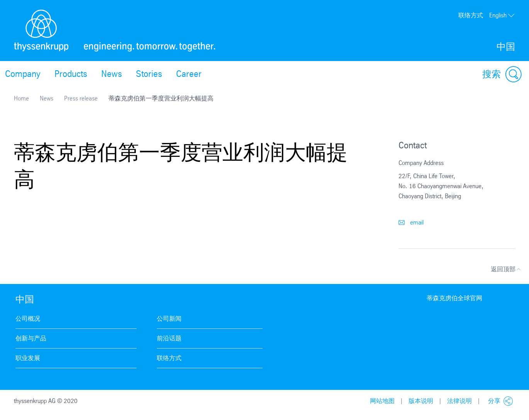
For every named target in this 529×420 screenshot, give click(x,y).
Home (21, 98)
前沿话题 (169, 338)
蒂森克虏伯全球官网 (454, 298)
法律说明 (459, 401)
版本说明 (421, 401)
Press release (81, 98)
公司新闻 (169, 319)
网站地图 (382, 401)
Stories (149, 74)
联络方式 (471, 15)
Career (189, 74)
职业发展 (28, 358)
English (502, 15)
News (112, 74)
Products (71, 74)
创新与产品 (31, 338)
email (411, 222)
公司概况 (28, 319)
